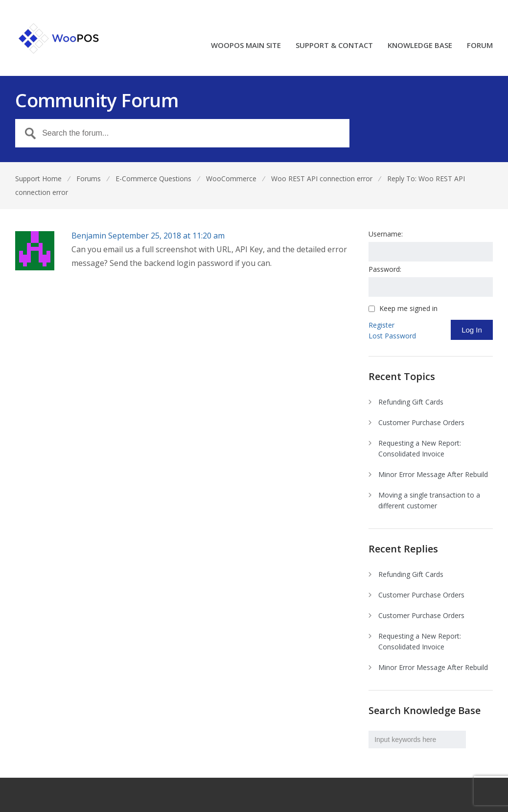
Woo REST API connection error (322, 179)
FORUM (480, 46)
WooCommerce (231, 179)
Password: (385, 269)
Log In (472, 330)
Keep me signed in (408, 309)
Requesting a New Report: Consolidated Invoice (420, 448)
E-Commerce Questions (153, 179)
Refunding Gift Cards (411, 402)
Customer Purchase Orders (421, 422)
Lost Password (392, 336)
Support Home (38, 179)
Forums (89, 179)
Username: (386, 234)
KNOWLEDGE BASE (420, 46)
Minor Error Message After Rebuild (433, 474)
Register (381, 325)
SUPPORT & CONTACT (334, 46)
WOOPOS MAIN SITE (246, 46)
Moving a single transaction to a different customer (429, 500)
